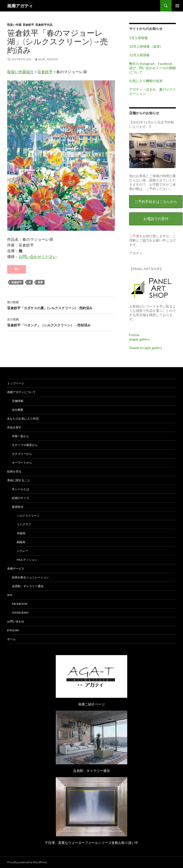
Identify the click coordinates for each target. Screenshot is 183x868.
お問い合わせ (16, 621)
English (13, 630)
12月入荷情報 (139, 55)
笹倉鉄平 (28, 25)
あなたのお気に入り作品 (23, 419)
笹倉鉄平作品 (44, 25)
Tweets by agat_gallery (146, 348)
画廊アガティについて (21, 392)
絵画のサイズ (20, 498)
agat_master (48, 59)
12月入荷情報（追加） (146, 46)
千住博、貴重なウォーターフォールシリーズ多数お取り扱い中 (91, 843)
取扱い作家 (14, 25)
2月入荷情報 (138, 38)
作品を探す (14, 427)
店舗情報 (18, 401)
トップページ (16, 383)
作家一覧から (20, 436)
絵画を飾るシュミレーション (30, 577)
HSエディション (27, 560)
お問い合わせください (38, 256)
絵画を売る (14, 471)
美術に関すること (19, 480)
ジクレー (22, 551)
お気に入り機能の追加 (146, 81)
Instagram (20, 613)
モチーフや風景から (25, 445)
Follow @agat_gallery (139, 337)
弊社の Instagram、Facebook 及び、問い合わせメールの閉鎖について (152, 68)
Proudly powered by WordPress (27, 862)
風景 (40, 282)
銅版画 (21, 542)
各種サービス (16, 568)
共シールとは (20, 489)
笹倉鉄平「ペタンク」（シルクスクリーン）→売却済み (61, 322)
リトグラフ (24, 524)
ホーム (11, 639)
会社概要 (18, 410)
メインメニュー (177, 6)
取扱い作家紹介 (20, 72)
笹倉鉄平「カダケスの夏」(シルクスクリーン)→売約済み (61, 305)
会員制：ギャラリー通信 (28, 586)
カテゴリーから (22, 454)
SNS (10, 595)
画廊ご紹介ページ (91, 704)
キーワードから (22, 463)
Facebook (20, 604)
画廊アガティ (20, 6)
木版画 (21, 533)
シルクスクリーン (28, 516)
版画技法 (18, 507)
